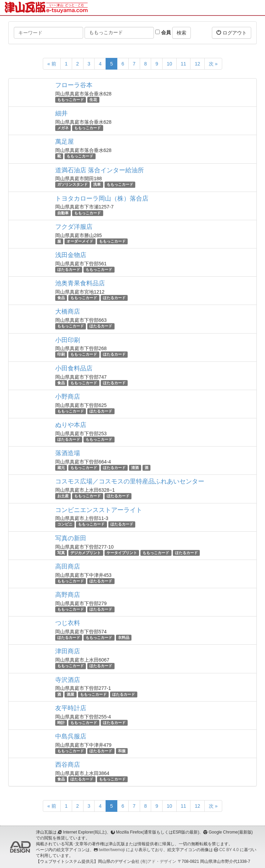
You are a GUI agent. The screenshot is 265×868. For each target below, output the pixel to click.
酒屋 (70, 694)
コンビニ (65, 524)
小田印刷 (68, 340)
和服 (122, 751)
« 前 (52, 64)
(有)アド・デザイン (158, 861)
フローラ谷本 (74, 85)
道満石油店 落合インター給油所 (100, 170)
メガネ (63, 128)
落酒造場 (68, 453)
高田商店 (68, 566)
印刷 (61, 355)
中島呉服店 (71, 736)
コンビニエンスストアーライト (99, 510)
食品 (61, 298)
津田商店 (68, 651)
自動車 (63, 213)
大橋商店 (68, 312)
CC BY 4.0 (229, 850)
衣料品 (124, 637)
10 (169, 64)
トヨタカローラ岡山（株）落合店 (102, 198)
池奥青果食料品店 (80, 283)
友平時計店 (71, 708)
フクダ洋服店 (74, 227)
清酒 (135, 468)
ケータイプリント (122, 553)
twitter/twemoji (112, 850)
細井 (61, 113)
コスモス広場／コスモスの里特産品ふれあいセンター (130, 481)
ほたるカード (69, 269)
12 (197, 64)
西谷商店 (68, 765)
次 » (213, 64)
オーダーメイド (80, 241)
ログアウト (232, 33)
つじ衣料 (68, 623)
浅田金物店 (71, 255)
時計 (61, 723)
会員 (163, 32)
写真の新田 (71, 538)
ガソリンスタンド (72, 185)
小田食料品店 (74, 368)
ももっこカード (71, 100)
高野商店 (68, 595)
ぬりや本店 (71, 425)
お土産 (63, 496)
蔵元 (61, 468)
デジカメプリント (86, 553)
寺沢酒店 (68, 680)
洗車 (97, 185)
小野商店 (68, 397)
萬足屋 (65, 142)
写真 (61, 553)
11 (184, 64)
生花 (93, 100)
